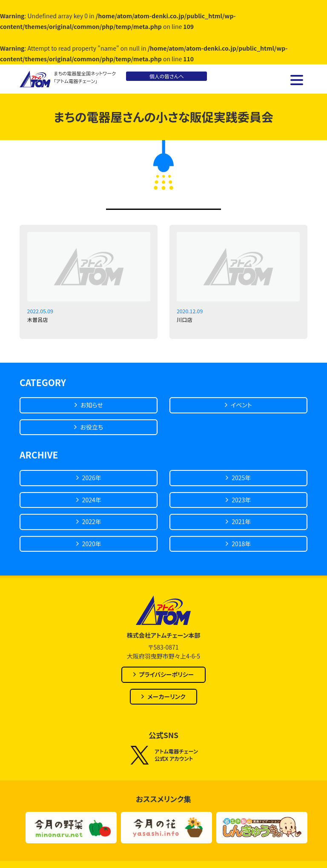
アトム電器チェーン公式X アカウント (163, 755)
